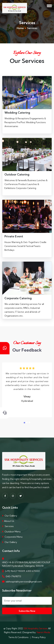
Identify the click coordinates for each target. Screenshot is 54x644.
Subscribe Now (27, 611)
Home (20, 28)
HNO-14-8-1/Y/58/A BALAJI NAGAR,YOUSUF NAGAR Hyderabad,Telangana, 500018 (26, 564)
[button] (24, 423)
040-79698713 (13, 576)
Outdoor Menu (13, 532)
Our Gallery (11, 516)
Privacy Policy (39, 637)
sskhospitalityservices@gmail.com (24, 582)
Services (9, 526)
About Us (9, 521)
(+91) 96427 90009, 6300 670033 (22, 571)
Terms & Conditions (18, 637)
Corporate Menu (14, 537)
